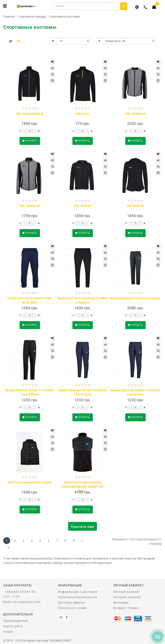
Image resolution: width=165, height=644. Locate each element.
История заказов (127, 597)
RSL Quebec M (135, 114)
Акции (8, 632)
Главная (9, 17)
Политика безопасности (78, 597)
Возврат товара (126, 608)
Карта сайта (13, 626)
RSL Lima (83, 114)
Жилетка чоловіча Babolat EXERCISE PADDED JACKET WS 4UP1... (82, 487)
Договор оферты (72, 603)
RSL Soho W (135, 206)
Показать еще (82, 527)
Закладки (121, 603)
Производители (16, 621)
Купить (30, 141)
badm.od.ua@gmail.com (22, 602)
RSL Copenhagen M (30, 114)
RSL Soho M (83, 206)
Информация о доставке (78, 592)
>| (8, 547)
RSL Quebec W (30, 206)
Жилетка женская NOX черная (30, 482)
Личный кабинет (127, 592)
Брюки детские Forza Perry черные (135, 298)
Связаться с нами (73, 608)
